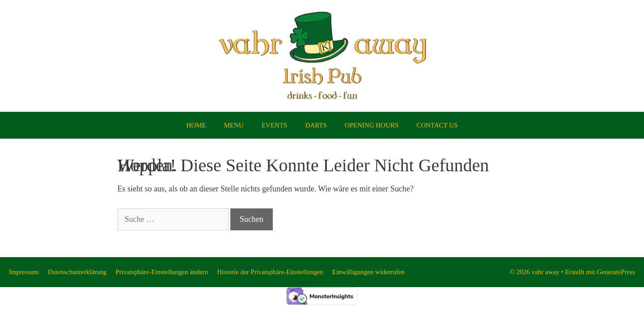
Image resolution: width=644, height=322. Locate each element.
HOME (196, 125)
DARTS (316, 125)
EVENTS (275, 125)
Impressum (24, 272)
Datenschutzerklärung (77, 272)
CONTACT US (437, 125)
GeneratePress (616, 272)
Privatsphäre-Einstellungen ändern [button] (162, 272)
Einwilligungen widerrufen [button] (369, 272)
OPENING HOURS (372, 125)
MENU (234, 125)
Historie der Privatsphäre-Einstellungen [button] (270, 272)
